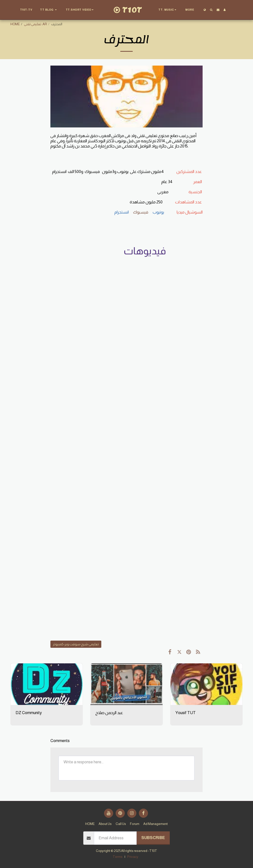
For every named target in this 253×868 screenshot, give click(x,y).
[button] (49, 10)
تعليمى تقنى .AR (35, 24)
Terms (118, 857)
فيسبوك (141, 212)
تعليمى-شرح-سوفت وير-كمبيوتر (76, 644)
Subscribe (153, 838)
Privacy (133, 857)
